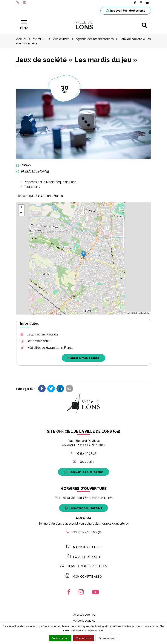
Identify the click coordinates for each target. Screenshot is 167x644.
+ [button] (21, 207)
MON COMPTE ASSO (83, 577)
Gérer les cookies (83, 615)
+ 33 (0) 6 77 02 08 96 (83, 532)
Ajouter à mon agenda (83, 358)
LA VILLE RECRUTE (83, 557)
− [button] (21, 213)
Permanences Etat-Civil (83, 508)
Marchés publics (83, 547)
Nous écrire (83, 462)
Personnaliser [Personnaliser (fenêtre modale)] (107, 638)
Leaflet (129, 313)
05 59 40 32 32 (83, 453)
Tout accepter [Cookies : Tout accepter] (60, 638)
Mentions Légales (84, 621)
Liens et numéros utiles (83, 566)
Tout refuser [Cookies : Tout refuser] (83, 638)
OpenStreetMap (143, 313)
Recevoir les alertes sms (126, 11)
